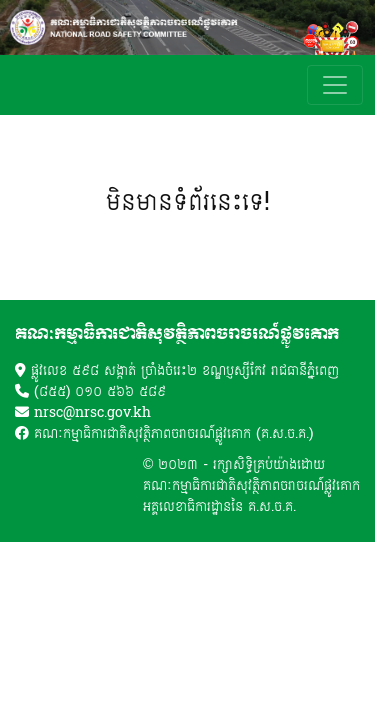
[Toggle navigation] (335, 85)
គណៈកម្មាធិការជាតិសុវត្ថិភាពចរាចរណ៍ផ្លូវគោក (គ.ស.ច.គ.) (173, 434)
